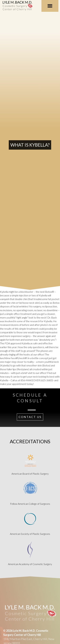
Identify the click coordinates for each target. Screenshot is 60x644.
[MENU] (50, 6)
